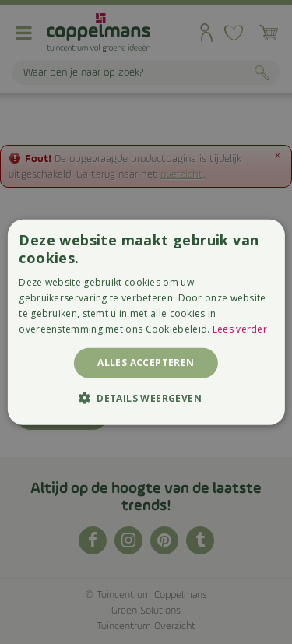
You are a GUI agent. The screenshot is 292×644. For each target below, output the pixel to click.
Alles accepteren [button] (146, 362)
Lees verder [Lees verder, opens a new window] (240, 328)
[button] (146, 398)
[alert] (146, 322)
